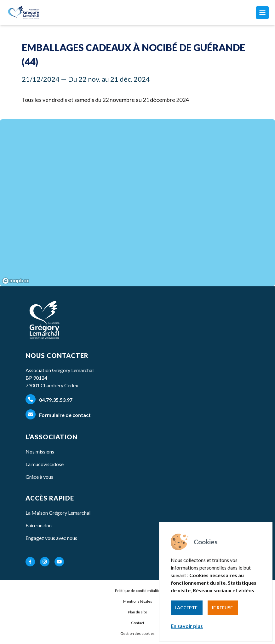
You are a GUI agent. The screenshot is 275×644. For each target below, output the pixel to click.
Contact (138, 623)
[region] (137, 203)
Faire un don (39, 525)
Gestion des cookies (137, 633)
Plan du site (137, 612)
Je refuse (222, 608)
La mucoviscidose (45, 464)
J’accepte (186, 608)
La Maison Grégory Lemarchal (58, 513)
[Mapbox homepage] (16, 281)
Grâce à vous (39, 477)
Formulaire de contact (58, 414)
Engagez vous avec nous (51, 538)
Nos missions (40, 451)
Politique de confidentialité (138, 591)
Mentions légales (138, 601)
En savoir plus (187, 626)
